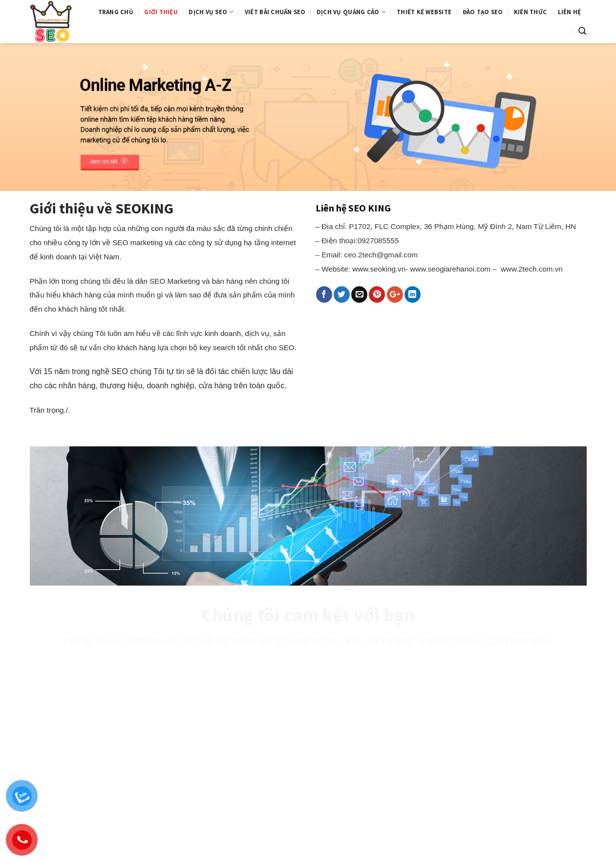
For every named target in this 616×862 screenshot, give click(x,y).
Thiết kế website (424, 12)
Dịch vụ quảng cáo (351, 12)
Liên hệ (570, 12)
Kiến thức (530, 12)
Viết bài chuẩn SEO (275, 12)
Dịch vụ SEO (211, 12)
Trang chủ (116, 12)
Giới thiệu (161, 12)
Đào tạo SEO (483, 12)
